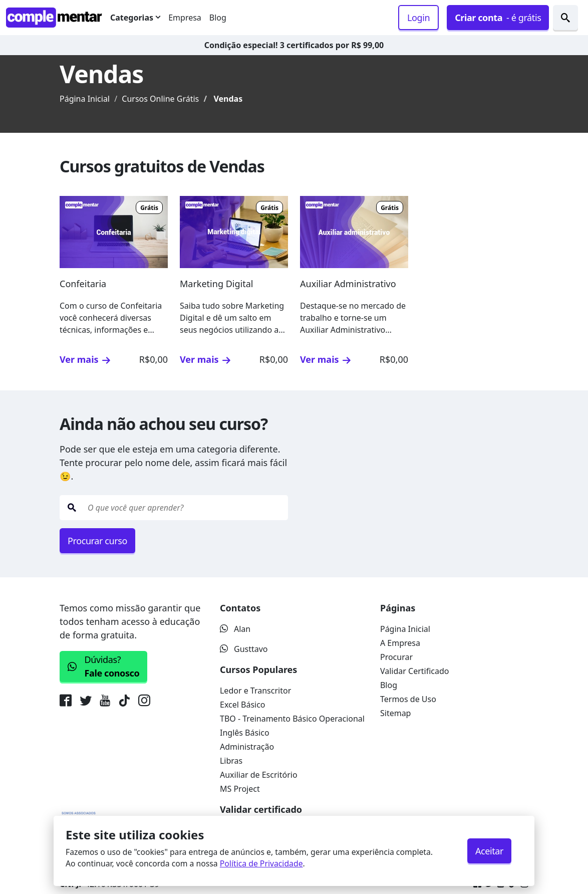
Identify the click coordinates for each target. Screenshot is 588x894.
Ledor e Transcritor (255, 691)
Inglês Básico (245, 733)
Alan (235, 629)
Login (418, 18)
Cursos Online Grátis (160, 99)
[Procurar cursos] (565, 18)
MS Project (240, 789)
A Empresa (400, 643)
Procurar (396, 657)
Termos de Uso (408, 699)
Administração (247, 747)
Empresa (185, 18)
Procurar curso (97, 541)
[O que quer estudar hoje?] (186, 508)
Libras (231, 761)
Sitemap (396, 713)
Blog (218, 18)
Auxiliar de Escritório (259, 775)
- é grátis (498, 18)
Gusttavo (244, 649)
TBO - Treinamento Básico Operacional (292, 719)
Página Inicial (85, 99)
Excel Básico (243, 705)
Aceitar (489, 851)
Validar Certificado (415, 671)
